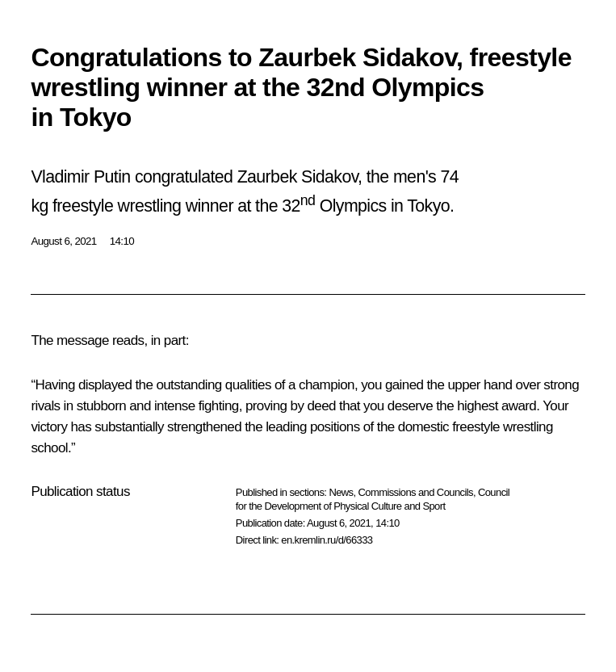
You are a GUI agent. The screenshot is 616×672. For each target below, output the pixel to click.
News (341, 492)
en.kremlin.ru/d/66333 (327, 540)
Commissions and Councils (416, 492)
